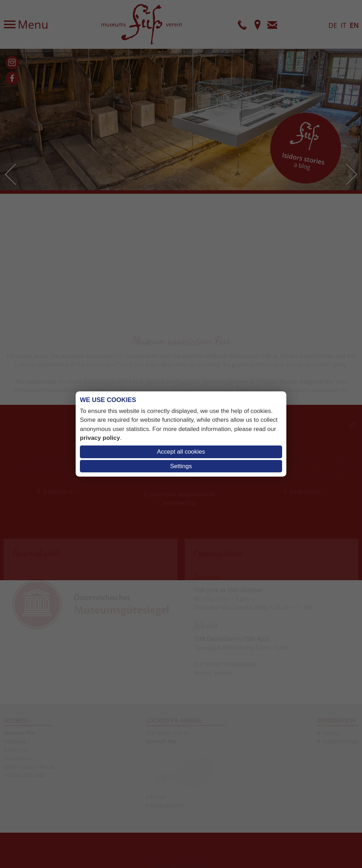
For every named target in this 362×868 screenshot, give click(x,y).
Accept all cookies (181, 452)
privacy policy (100, 438)
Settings (181, 466)
